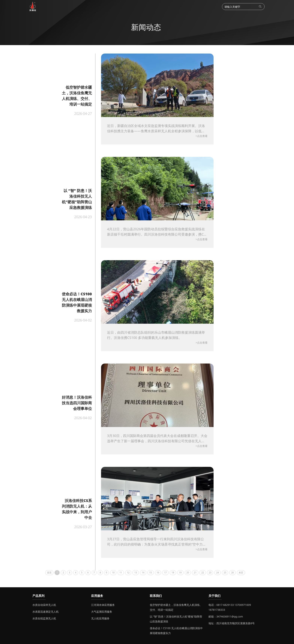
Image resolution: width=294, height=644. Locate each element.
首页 (49, 573)
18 (173, 573)
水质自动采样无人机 (44, 605)
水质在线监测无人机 (44, 618)
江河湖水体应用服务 (103, 605)
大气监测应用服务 (102, 612)
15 (151, 573)
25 (225, 573)
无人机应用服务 (100, 618)
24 (217, 573)
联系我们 (156, 596)
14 (143, 573)
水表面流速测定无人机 (46, 612)
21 (195, 573)
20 (188, 573)
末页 (241, 573)
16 (158, 573)
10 (113, 573)
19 (180, 573)
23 (210, 573)
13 (136, 573)
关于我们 (214, 596)
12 (128, 573)
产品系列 (38, 596)
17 (165, 573)
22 (203, 573)
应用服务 (97, 596)
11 (121, 573)
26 (232, 573)
